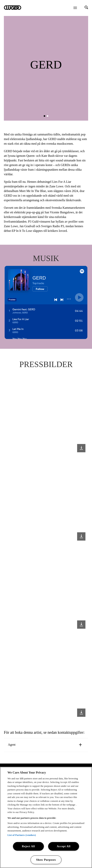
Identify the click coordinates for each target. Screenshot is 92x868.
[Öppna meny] (75, 8)
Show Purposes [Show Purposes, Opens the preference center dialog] (46, 860)
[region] (46, 817)
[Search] (86, 8)
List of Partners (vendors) (22, 835)
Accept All (64, 846)
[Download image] (81, 448)
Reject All (28, 846)
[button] (44, 116)
